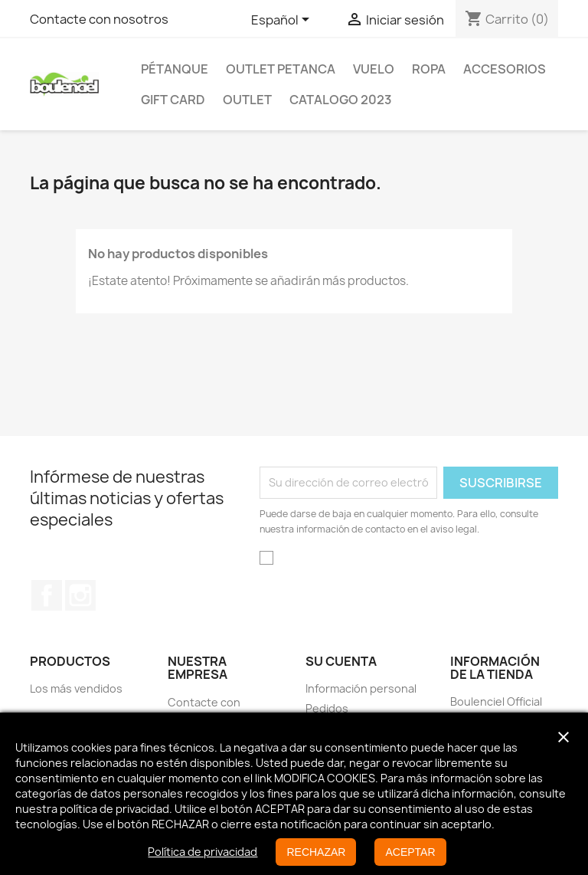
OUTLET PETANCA (281, 69)
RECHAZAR (316, 852)
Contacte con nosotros (99, 19)
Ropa (429, 69)
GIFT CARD (173, 100)
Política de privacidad (203, 852)
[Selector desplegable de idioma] (283, 21)
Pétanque (175, 69)
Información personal (361, 688)
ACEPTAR (410, 852)
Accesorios (505, 69)
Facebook (47, 595)
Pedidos (327, 708)
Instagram (80, 595)
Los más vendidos (76, 688)
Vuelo (374, 69)
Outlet (247, 100)
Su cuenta (341, 661)
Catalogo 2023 (341, 100)
